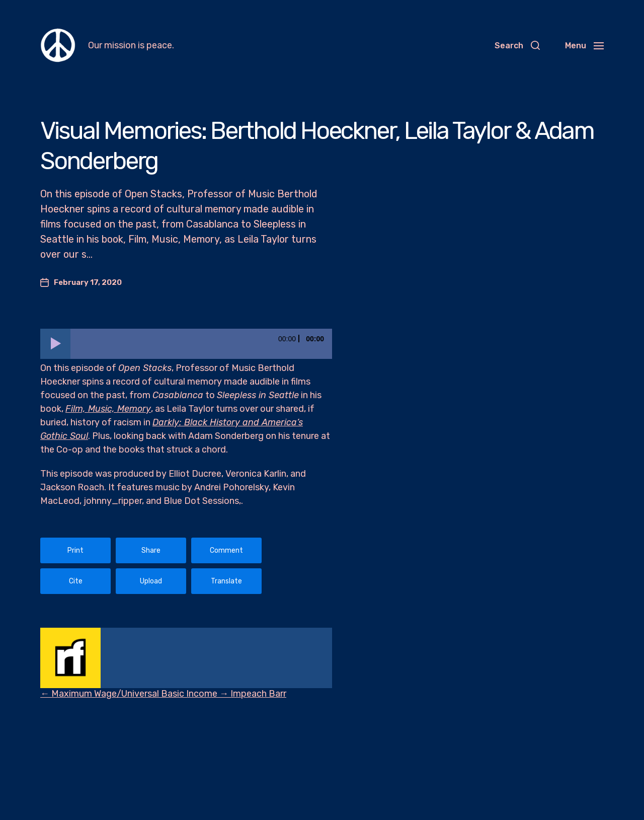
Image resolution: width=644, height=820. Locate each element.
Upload (151, 581)
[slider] (201, 344)
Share (151, 550)
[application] (186, 344)
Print (75, 550)
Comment (226, 550)
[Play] (55, 344)
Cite (76, 581)
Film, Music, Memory (108, 409)
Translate (226, 581)
